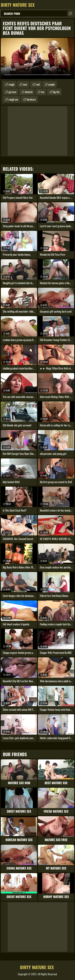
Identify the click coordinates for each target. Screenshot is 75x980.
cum (25, 84)
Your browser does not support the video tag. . (37, 58)
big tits (56, 92)
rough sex (13, 99)
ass (43, 92)
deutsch (29, 92)
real (38, 84)
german (12, 92)
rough (11, 84)
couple (51, 84)
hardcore (31, 99)
